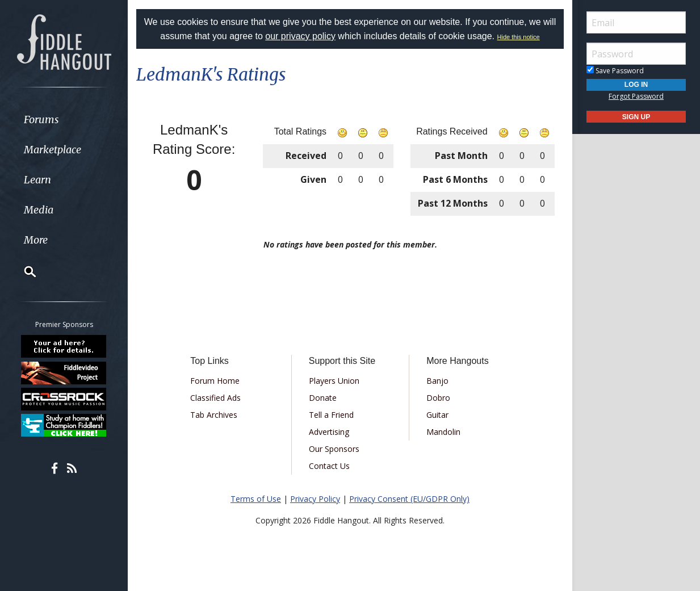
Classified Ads (215, 398)
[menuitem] (64, 120)
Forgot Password (636, 96)
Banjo (437, 381)
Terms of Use (256, 499)
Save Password (615, 71)
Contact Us (329, 466)
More (36, 240)
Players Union (334, 381)
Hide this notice (519, 37)
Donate (323, 398)
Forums (41, 120)
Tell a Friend (331, 415)
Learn (37, 180)
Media (39, 210)
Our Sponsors (334, 449)
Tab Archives (214, 415)
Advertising (329, 432)
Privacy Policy (315, 499)
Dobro (438, 398)
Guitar (437, 415)
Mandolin (443, 432)
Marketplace (53, 150)
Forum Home (215, 381)
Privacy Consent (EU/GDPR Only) (409, 499)
